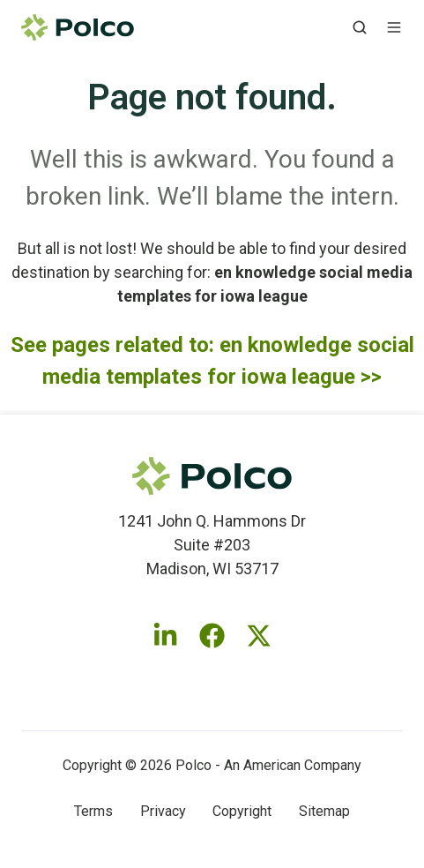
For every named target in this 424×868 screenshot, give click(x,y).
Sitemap (324, 811)
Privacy (163, 811)
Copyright (242, 811)
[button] (360, 27)
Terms (93, 811)
